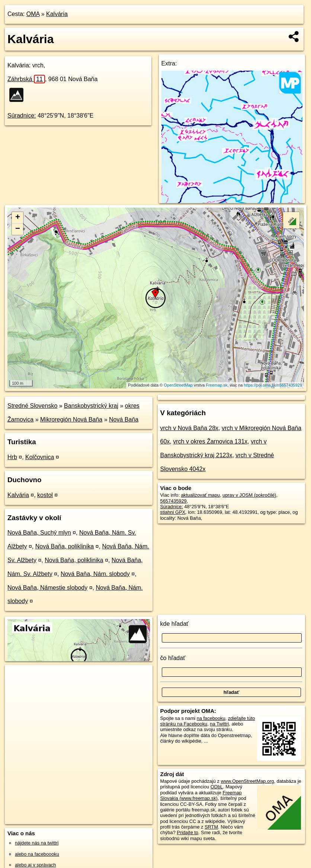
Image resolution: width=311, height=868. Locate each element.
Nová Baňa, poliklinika (65, 546)
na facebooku (211, 718)
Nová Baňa (124, 419)
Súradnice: (22, 116)
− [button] (18, 229)
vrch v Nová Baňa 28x (190, 428)
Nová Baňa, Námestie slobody (47, 588)
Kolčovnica (40, 457)
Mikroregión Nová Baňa (71, 419)
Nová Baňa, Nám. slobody (95, 574)
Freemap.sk (217, 385)
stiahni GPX (173, 512)
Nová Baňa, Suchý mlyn (39, 533)
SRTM (211, 827)
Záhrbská (26, 79)
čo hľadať (173, 658)
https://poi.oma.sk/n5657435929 (273, 385)
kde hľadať (175, 624)
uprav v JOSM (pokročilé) (249, 495)
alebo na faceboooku (37, 854)
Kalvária (57, 14)
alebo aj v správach (35, 865)
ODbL (217, 787)
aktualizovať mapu (201, 495)
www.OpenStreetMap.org (247, 781)
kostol (45, 495)
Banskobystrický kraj (91, 406)
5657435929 (174, 501)
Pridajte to (187, 832)
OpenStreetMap (178, 385)
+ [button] (18, 218)
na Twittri (219, 724)
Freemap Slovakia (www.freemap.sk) (201, 795)
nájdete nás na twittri (37, 843)
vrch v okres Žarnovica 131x (210, 441)
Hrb (12, 457)
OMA (33, 14)
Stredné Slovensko (32, 406)
